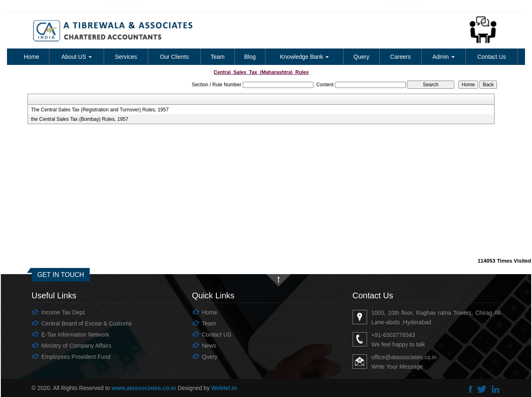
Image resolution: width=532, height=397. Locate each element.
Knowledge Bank (304, 57)
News (209, 346)
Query (361, 57)
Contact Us (491, 57)
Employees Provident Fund (76, 357)
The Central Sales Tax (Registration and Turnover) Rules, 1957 (100, 110)
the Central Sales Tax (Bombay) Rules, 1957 (80, 119)
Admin (444, 57)
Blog (250, 57)
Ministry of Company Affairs (77, 346)
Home (31, 57)
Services (126, 57)
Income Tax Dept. (64, 312)
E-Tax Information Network (76, 335)
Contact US (217, 335)
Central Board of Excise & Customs (87, 323)
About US (77, 57)
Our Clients (174, 57)
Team (218, 57)
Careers (400, 57)
